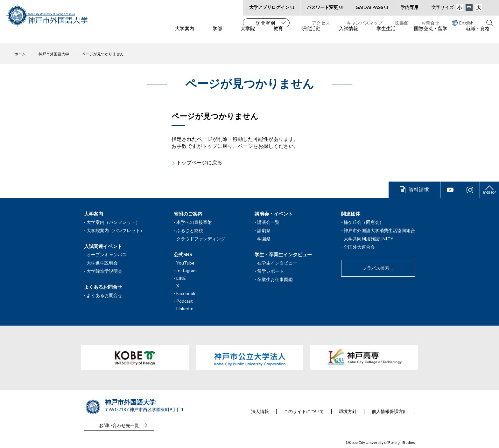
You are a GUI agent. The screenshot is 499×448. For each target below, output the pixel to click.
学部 (217, 35)
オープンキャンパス (107, 255)
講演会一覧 (268, 222)
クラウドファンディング (201, 239)
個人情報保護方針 (390, 411)
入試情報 (348, 35)
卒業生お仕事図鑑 (275, 279)
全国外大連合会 (359, 247)
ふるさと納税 (190, 230)
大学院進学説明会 (104, 271)
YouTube (185, 263)
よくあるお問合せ (104, 295)
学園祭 (264, 239)
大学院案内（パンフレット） (116, 230)
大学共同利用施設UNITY (369, 239)
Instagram (186, 270)
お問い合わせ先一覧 (119, 425)
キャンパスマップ (365, 23)
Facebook (186, 293)
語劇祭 (264, 230)
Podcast (185, 301)
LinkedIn (185, 309)
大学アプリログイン (269, 7)
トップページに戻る (199, 162)
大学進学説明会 (102, 263)
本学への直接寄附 (194, 222)
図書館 (402, 23)
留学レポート (271, 271)
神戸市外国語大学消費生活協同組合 (379, 230)
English (463, 23)
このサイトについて (304, 411)
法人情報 (260, 411)
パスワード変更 (322, 7)
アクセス (321, 23)
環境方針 (348, 411)
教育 (278, 35)
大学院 (248, 35)
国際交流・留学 (431, 35)
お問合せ (430, 23)
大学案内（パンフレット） (113, 222)
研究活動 (311, 35)
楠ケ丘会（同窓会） (364, 222)
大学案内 (185, 35)
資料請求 (419, 189)
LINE (181, 278)
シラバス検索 (376, 268)
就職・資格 (478, 35)
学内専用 (410, 7)
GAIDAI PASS (369, 7)
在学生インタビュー (277, 263)
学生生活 (386, 35)
